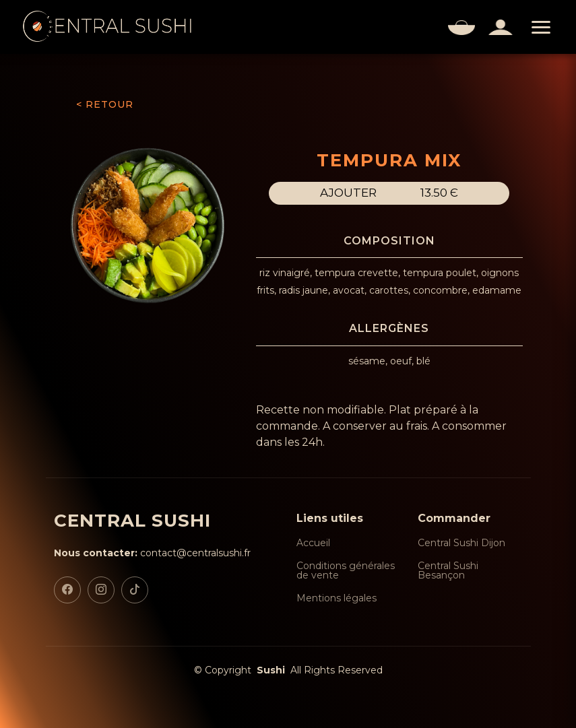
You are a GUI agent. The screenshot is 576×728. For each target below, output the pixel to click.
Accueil (313, 543)
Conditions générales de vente (346, 570)
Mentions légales (337, 598)
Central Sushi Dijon (461, 543)
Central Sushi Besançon (448, 570)
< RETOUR (105, 104)
